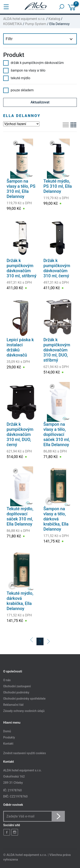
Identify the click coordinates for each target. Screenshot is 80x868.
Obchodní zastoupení (17, 686)
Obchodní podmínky (16, 692)
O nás (7, 680)
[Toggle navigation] (6, 7)
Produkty (9, 738)
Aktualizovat (40, 102)
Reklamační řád (13, 705)
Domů (7, 731)
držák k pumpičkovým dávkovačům (33, 63)
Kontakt (8, 744)
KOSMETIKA (13, 24)
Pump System (36, 24)
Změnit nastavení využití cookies (25, 753)
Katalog (54, 19)
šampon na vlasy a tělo (24, 70)
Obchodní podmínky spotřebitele (24, 699)
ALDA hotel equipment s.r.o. (24, 19)
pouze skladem (18, 90)
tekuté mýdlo (17, 78)
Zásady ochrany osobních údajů (24, 711)
